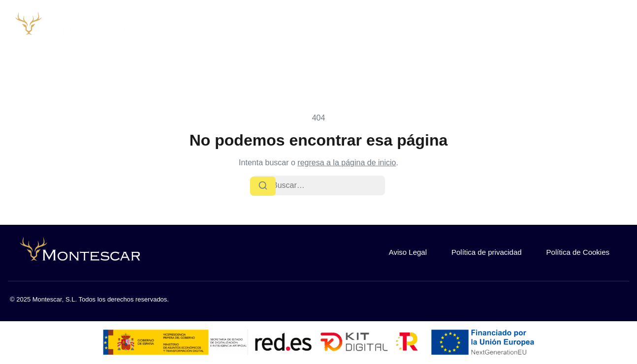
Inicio (334, 28)
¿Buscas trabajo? (594, 28)
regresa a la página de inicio (347, 163)
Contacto (525, 28)
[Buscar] (263, 186)
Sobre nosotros (391, 28)
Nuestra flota (464, 28)
